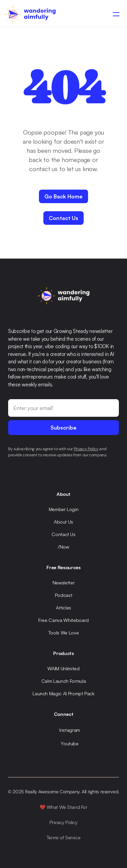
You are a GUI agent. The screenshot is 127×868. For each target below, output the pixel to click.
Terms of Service (63, 837)
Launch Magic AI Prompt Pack (63, 693)
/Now (63, 547)
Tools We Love (63, 633)
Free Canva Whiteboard (63, 620)
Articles (63, 608)
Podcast (64, 595)
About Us (63, 522)
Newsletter (64, 583)
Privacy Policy (63, 822)
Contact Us (63, 534)
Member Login (64, 509)
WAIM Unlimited (63, 668)
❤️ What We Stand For (63, 807)
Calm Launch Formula (63, 681)
